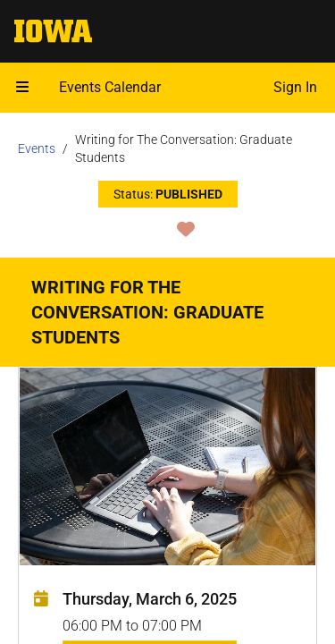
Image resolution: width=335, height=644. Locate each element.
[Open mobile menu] (22, 88)
